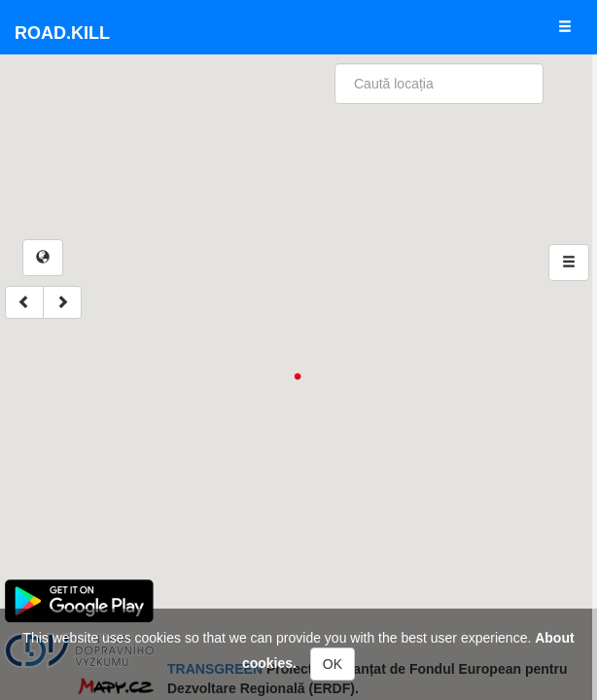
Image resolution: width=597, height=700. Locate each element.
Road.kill (62, 33)
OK (333, 664)
